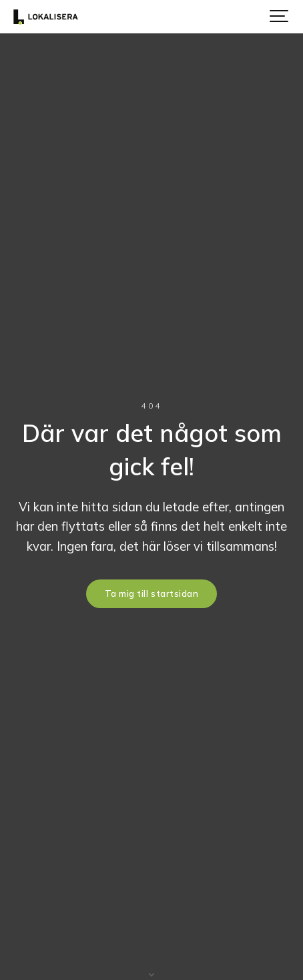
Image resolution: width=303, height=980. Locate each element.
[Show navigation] (280, 17)
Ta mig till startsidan (151, 593)
